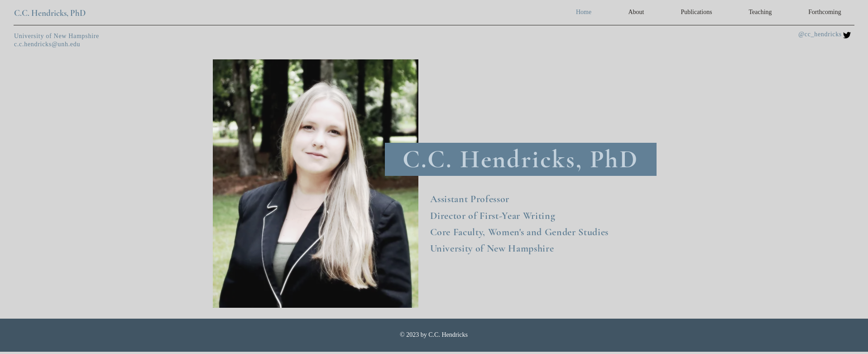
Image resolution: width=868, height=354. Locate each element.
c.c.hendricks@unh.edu (47, 44)
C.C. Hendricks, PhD (50, 13)
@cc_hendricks (820, 34)
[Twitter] (847, 35)
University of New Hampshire (57, 36)
